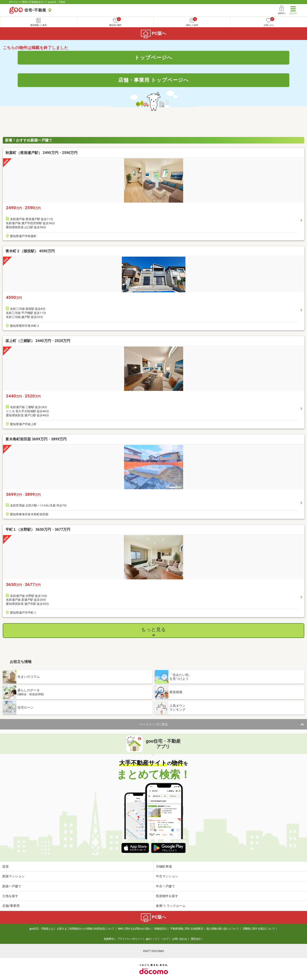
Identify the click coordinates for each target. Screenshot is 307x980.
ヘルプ (165, 939)
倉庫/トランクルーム (171, 906)
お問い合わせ (180, 939)
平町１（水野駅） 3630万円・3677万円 (38, 530)
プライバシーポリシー (130, 939)
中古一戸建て (165, 886)
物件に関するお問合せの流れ (134, 929)
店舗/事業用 (11, 906)
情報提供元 (160, 929)
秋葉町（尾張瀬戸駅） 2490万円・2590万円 (41, 153)
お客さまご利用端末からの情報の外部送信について (86, 929)
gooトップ (152, 939)
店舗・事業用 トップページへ (154, 80)
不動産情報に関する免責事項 (186, 929)
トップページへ (153, 57)
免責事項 (109, 939)
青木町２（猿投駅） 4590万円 (30, 251)
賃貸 (5, 866)
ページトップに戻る (154, 724)
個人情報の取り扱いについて (223, 929)
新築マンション (13, 876)
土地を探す (10, 896)
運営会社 (196, 939)
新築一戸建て (12, 886)
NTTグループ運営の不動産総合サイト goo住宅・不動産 (37, 2)
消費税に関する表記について (259, 929)
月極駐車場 (164, 866)
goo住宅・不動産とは (41, 929)
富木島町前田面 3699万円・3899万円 (36, 439)
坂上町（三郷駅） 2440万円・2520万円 (38, 341)
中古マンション (167, 876)
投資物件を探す (167, 896)
